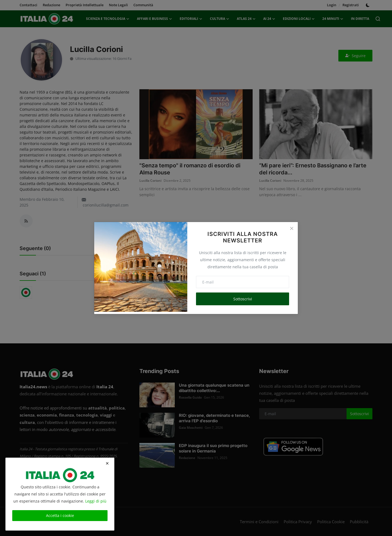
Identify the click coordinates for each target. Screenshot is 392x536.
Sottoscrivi (243, 299)
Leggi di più (96, 501)
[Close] (292, 228)
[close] (107, 463)
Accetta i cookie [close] (60, 515)
